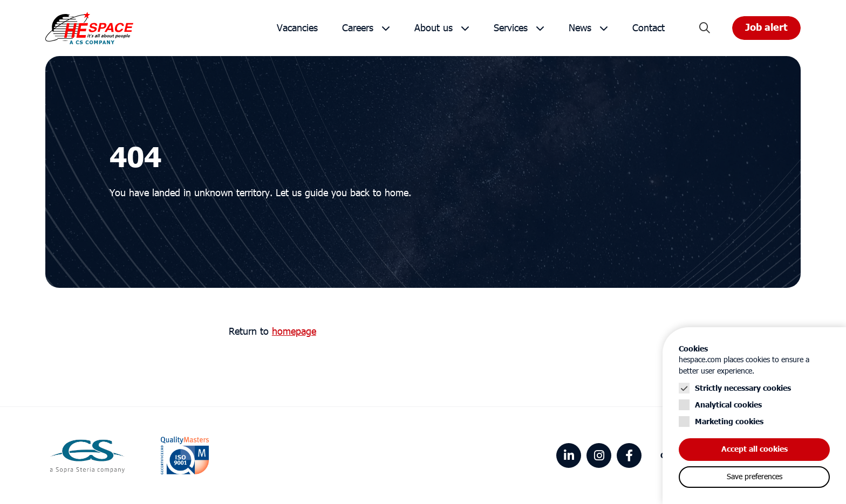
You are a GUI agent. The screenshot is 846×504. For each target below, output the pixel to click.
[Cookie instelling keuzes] (754, 416)
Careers (358, 28)
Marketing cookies (729, 422)
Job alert (766, 28)
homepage (294, 332)
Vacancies (297, 28)
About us (434, 28)
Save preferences (755, 477)
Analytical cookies (728, 405)
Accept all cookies (755, 449)
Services (511, 28)
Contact (649, 28)
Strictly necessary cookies (743, 388)
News (580, 28)
